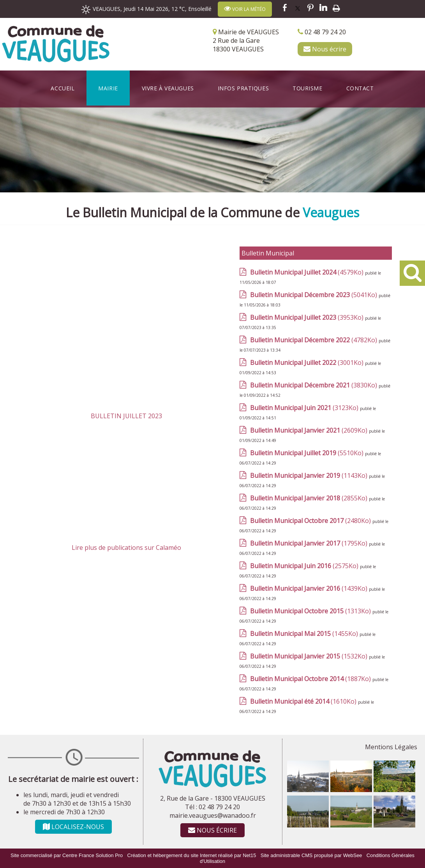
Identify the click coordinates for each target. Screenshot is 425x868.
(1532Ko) (309, 656)
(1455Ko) (305, 634)
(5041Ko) (314, 295)
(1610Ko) (304, 701)
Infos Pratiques (243, 88)
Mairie (108, 88)
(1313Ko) (311, 611)
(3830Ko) (314, 385)
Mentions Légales (391, 747)
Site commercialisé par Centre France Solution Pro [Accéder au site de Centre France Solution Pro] (67, 855)
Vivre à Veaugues (168, 88)
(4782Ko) (314, 340)
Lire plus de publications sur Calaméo (126, 548)
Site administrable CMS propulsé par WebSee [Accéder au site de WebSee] (311, 855)
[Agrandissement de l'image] (308, 790)
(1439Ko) (309, 588)
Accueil (63, 88)
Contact (360, 88)
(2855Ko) (309, 498)
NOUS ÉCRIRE (212, 830)
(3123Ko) (305, 408)
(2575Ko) (305, 566)
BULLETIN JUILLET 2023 (126, 416)
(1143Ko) (309, 475)
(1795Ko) (309, 543)
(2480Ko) (311, 521)
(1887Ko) (311, 679)
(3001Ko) (308, 363)
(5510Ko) (308, 453)
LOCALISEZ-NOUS (73, 827)
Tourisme (307, 88)
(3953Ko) (308, 317)
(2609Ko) (309, 430)
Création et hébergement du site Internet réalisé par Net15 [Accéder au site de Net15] (192, 855)
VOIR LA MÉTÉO (245, 9)
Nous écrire (325, 49)
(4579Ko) (308, 272)
